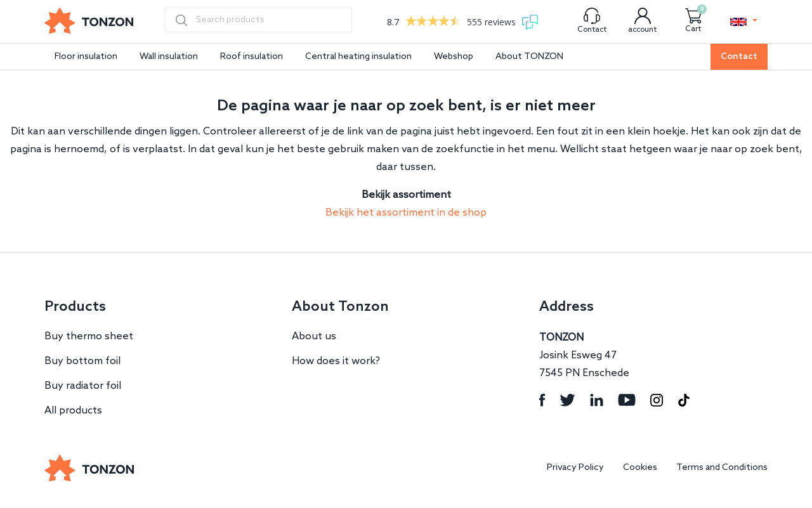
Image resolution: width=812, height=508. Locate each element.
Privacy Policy (575, 468)
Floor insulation (86, 57)
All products (73, 411)
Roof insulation (252, 57)
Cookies (640, 468)
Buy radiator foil (83, 386)
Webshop (454, 57)
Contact (739, 57)
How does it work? (336, 361)
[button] (744, 22)
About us (314, 336)
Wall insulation (169, 57)
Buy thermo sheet (89, 336)
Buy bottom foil (82, 361)
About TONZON (529, 57)
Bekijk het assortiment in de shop (406, 213)
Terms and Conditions (722, 468)
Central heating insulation (358, 57)
